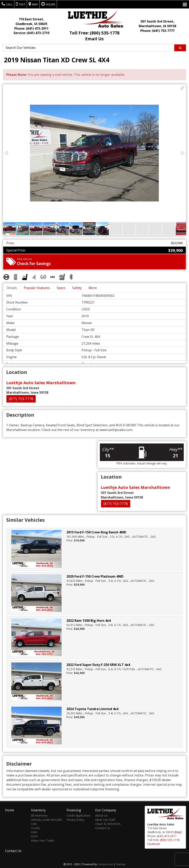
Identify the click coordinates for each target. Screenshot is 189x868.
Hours (48, 4)
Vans (34, 832)
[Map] (178, 832)
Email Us (94, 39)
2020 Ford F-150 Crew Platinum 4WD (95, 576)
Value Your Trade (42, 840)
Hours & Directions (108, 823)
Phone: (31, 28)
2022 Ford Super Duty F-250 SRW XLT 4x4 (98, 665)
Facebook (154, 843)
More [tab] (93, 288)
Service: (31, 33)
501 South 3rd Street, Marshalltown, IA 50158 (157, 24)
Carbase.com (105, 864)
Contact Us (103, 827)
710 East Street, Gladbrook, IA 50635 (31, 21)
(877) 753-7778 (21, 399)
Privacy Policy (75, 819)
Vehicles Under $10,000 (46, 819)
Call (7, 4)
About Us (101, 815)
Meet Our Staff (105, 819)
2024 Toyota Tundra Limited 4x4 (92, 709)
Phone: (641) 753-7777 (157, 31)
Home (10, 810)
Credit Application (78, 815)
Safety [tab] (77, 288)
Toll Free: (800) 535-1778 (94, 33)
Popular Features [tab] (37, 288)
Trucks (35, 827)
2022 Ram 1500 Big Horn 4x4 (89, 621)
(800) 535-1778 (170, 839)
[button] (182, 88)
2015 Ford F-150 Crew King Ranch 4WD (96, 532)
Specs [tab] (61, 288)
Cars (34, 823)
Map (33, 4)
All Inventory (39, 815)
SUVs (34, 836)
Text (21, 4)
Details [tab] (12, 288)
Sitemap (121, 864)
